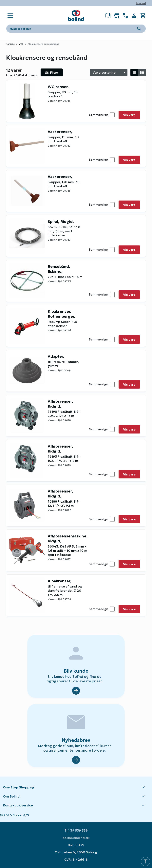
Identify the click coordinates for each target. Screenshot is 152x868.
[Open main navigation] (10, 16)
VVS (21, 44)
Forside (10, 44)
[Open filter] (52, 72)
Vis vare (129, 115)
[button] (76, 787)
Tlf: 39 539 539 (76, 830)
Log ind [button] (141, 3)
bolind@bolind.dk (76, 838)
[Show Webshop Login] (134, 16)
